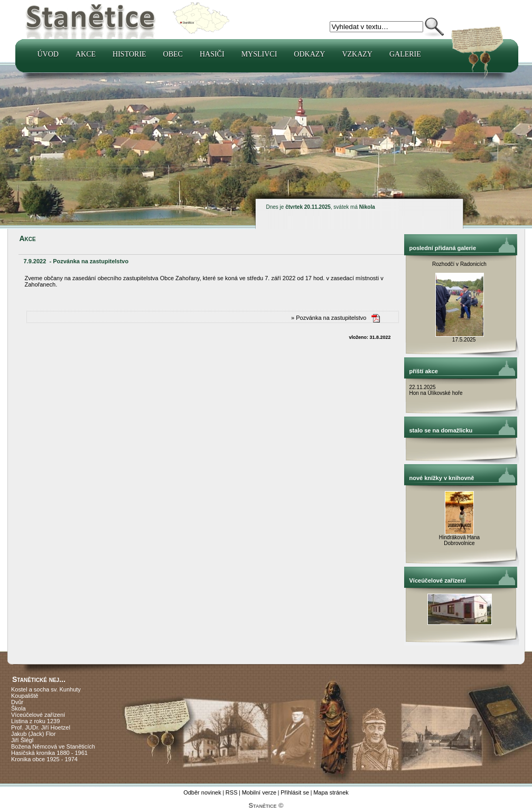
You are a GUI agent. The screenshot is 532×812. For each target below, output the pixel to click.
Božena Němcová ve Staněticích (53, 746)
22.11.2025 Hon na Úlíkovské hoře (436, 390)
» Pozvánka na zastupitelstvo (329, 318)
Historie (129, 54)
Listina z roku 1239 (35, 721)
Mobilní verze (259, 792)
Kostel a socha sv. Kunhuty (46, 689)
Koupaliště (25, 696)
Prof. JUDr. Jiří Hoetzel (41, 727)
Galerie (405, 54)
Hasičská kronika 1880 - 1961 (49, 753)
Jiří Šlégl (22, 740)
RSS (232, 792)
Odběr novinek (202, 792)
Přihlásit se (295, 792)
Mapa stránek (331, 792)
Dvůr (17, 702)
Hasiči (212, 54)
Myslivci (259, 54)
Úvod (48, 54)
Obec (173, 54)
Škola (18, 708)
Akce (86, 54)
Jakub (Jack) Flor (33, 734)
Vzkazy (357, 54)
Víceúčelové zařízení (38, 715)
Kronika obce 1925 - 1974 (44, 759)
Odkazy (309, 54)
